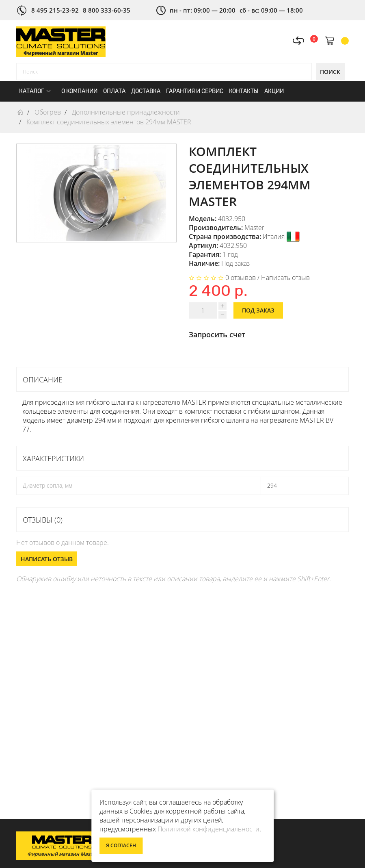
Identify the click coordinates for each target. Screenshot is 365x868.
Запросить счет (217, 334)
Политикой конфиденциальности (208, 829)
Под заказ (258, 310)
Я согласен (121, 845)
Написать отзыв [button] (47, 559)
